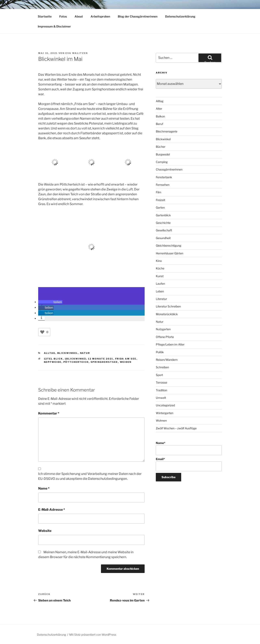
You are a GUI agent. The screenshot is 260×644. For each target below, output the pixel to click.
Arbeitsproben (100, 16)
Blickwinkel (68, 353)
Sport (159, 375)
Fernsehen (163, 185)
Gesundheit (163, 238)
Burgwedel (163, 154)
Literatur (161, 299)
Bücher (161, 147)
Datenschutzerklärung (180, 16)
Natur (85, 353)
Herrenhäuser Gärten (170, 253)
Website (45, 531)
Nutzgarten (163, 329)
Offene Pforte (165, 337)
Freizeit (160, 200)
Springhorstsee (104, 362)
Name (44, 488)
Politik (160, 352)
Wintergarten (165, 413)
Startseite (45, 16)
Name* (189, 448)
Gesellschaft (164, 230)
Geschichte (163, 223)
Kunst (160, 276)
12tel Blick (53, 359)
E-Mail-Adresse (52, 510)
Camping (162, 162)
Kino (159, 261)
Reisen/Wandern (167, 360)
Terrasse (161, 382)
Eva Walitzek (77, 53)
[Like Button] (42, 332)
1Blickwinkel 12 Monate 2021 (89, 359)
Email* (189, 464)
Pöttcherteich (76, 362)
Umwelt (161, 398)
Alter (159, 109)
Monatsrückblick (167, 314)
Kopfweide (53, 362)
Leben (160, 291)
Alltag (50, 353)
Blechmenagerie (167, 131)
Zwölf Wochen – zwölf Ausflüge (176, 428)
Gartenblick (163, 215)
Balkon (160, 116)
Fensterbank (164, 177)
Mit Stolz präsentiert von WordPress (93, 635)
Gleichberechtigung (168, 245)
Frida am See (126, 359)
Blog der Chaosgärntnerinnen (138, 16)
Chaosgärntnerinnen (169, 169)
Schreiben (162, 367)
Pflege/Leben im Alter (170, 344)
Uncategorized (165, 405)
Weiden (126, 362)
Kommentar (49, 413)
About (79, 16)
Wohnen (161, 420)
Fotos (63, 16)
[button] (50, 302)
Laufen (160, 284)
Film (159, 192)
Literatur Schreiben (168, 306)
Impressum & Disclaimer (54, 26)
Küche (160, 268)
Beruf (159, 124)
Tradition (161, 390)
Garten (160, 207)
